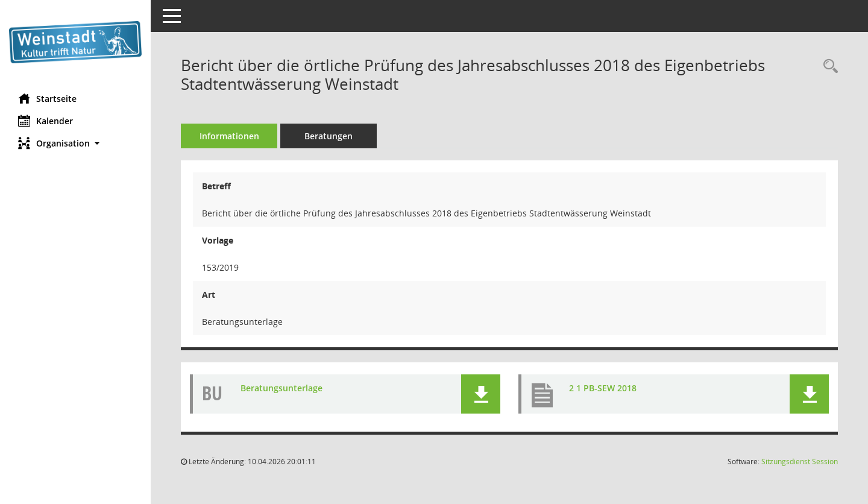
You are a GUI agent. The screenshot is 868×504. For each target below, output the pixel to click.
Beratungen (329, 136)
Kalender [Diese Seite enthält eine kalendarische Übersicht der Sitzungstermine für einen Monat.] (46, 121)
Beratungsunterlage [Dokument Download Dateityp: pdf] (281, 388)
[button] (75, 143)
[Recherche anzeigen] (828, 67)
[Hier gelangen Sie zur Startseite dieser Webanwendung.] (75, 42)
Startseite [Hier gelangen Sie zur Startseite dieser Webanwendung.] (47, 98)
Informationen (229, 136)
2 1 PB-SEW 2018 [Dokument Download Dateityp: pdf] (603, 388)
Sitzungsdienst (800, 461)
